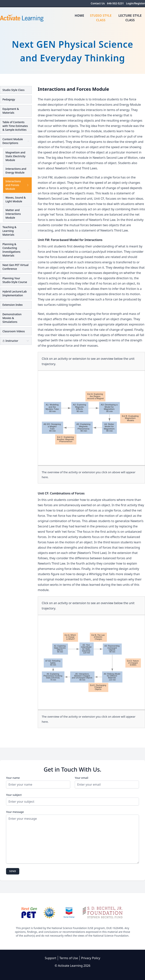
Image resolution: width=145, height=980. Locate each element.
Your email (81, 778)
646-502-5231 (115, 3)
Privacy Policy (91, 958)
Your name (13, 778)
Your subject (14, 795)
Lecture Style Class (130, 18)
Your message (15, 812)
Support (50, 958)
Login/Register (136, 3)
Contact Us (98, 3)
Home (79, 16)
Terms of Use (69, 958)
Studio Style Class (101, 18)
